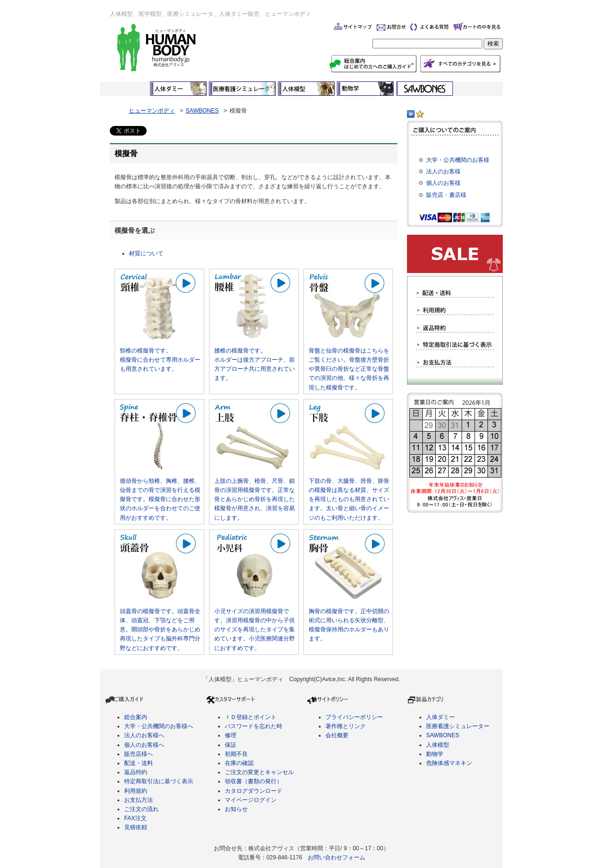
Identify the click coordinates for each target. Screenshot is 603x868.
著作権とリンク (346, 726)
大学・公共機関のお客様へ (159, 726)
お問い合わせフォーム (336, 857)
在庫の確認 (239, 763)
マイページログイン (251, 800)
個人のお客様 (443, 183)
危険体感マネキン (449, 763)
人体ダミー (441, 717)
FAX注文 (135, 818)
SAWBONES (202, 111)
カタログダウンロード (254, 791)
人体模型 (438, 745)
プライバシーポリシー (354, 717)
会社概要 (337, 735)
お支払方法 (139, 800)
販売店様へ (139, 754)
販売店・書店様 (446, 195)
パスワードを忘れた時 (254, 726)
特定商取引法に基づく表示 (159, 781)
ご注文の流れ (141, 809)
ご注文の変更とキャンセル (259, 772)
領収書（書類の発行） (254, 781)
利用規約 (136, 791)
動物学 (435, 754)
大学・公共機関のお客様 (458, 160)
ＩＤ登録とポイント (251, 717)
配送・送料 (139, 763)
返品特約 (136, 772)
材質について (146, 253)
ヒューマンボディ (152, 111)
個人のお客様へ (144, 745)
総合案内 (136, 717)
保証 (231, 745)
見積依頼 (136, 827)
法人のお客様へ (144, 735)
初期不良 (236, 754)
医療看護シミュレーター (458, 726)
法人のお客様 (443, 171)
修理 (231, 735)
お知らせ (236, 809)
